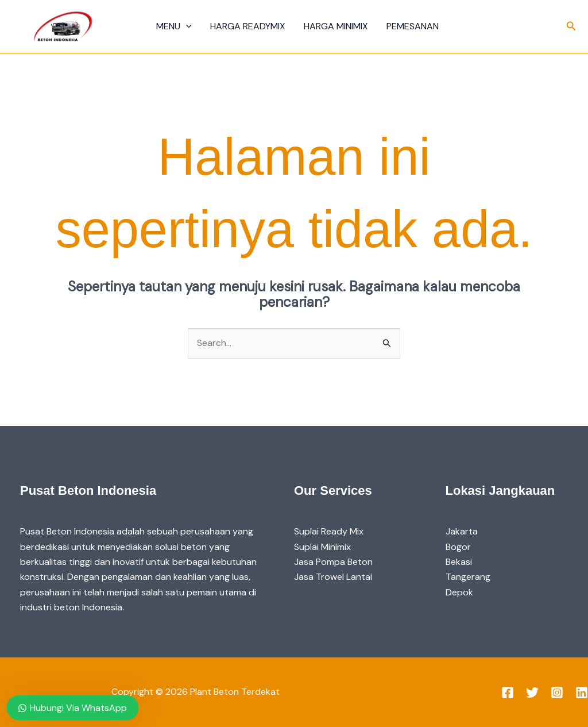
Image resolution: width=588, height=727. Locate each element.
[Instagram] (557, 693)
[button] (571, 27)
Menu (174, 26)
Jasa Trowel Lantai (333, 577)
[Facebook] (508, 693)
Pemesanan (413, 26)
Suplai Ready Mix (329, 531)
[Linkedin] (582, 693)
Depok (459, 592)
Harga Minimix (336, 26)
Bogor (458, 547)
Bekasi (459, 562)
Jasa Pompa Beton (333, 562)
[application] (186, 26)
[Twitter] (532, 693)
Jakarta (462, 531)
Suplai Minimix (322, 547)
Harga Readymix (248, 26)
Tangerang (468, 577)
